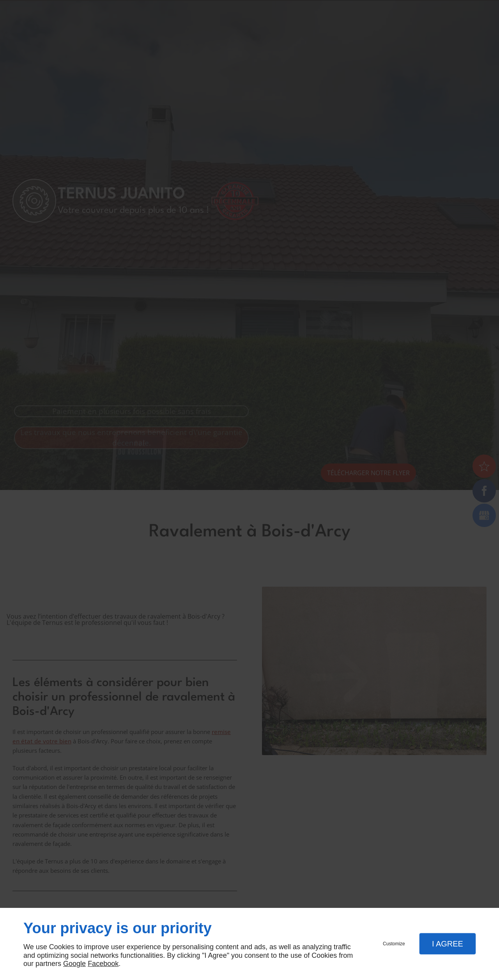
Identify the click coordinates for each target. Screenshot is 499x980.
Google (74, 964)
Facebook (103, 964)
